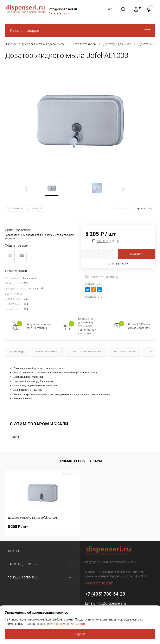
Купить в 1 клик (118, 264)
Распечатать (94, 297)
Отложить (17, 208)
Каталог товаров (80, 30)
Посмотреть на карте (99, 583)
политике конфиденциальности (64, 624)
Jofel (16, 437)
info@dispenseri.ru (63, 9)
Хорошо (80, 634)
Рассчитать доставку (102, 277)
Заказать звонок (60, 13)
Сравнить (37, 208)
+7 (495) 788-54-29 (105, 594)
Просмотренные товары (80, 461)
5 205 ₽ (18, 527)
